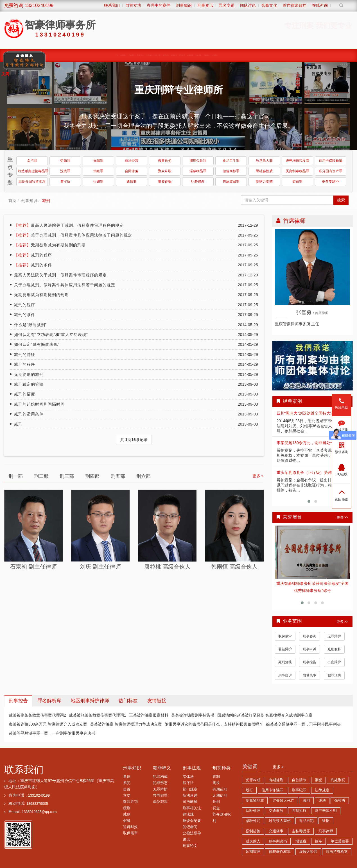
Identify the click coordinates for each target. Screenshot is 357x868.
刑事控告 (309, 662)
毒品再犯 (306, 821)
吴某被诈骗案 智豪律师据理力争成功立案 (126, 724)
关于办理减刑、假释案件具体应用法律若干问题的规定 (73, 235)
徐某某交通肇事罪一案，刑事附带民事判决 (303, 724)
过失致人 (253, 841)
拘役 (216, 783)
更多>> (342, 517)
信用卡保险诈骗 (331, 161)
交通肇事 (276, 831)
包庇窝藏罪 (231, 181)
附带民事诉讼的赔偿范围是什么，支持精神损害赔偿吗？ (214, 724)
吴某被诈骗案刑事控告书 (193, 715)
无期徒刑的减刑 (29, 374)
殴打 (249, 790)
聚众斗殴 (165, 171)
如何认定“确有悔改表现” (37, 344)
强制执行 (299, 811)
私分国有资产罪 (331, 171)
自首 (127, 789)
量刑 (127, 777)
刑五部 (118, 476)
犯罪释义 (162, 768)
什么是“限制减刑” (30, 325)
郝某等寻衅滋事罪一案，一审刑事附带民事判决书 (52, 733)
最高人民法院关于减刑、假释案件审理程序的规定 (69, 225)
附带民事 (309, 675)
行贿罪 (98, 181)
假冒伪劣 (165, 161)
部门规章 (190, 789)
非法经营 (132, 161)
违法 (322, 801)
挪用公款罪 (198, 161)
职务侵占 (198, 181)
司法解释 (190, 802)
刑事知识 (29, 201)
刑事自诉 (285, 675)
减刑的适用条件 (29, 414)
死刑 (216, 802)
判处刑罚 (338, 780)
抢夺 (318, 841)
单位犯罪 (160, 802)
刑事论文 (190, 846)
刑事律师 (326, 831)
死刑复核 (285, 662)
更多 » (258, 476)
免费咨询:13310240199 (29, 5)
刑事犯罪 (299, 790)
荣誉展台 (316, 55)
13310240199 (39, 796)
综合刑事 (265, 55)
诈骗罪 (98, 161)
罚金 (216, 808)
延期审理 (253, 852)
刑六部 (144, 476)
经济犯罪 (215, 55)
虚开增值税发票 (297, 161)
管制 (216, 777)
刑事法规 (192, 768)
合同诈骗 (132, 171)
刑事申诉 (309, 649)
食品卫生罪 (231, 161)
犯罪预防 (334, 675)
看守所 (65, 181)
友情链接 (157, 701)
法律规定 (322, 790)
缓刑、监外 (86, 55)
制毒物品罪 (255, 801)
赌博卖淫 (240, 55)
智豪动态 (291, 55)
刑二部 (41, 476)
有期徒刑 (220, 789)
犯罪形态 (160, 783)
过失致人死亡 (283, 801)
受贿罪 (65, 161)
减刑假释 (334, 649)
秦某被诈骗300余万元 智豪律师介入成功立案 (48, 724)
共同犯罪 (160, 796)
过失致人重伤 (280, 821)
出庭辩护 (334, 662)
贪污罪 (32, 161)
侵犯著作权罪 (280, 852)
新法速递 (190, 796)
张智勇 (340, 801)
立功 (127, 796)
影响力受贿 (264, 181)
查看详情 (313, 552)
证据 (326, 821)
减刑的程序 (33, 255)
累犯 (127, 783)
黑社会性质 (264, 171)
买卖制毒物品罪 (297, 171)
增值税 (301, 841)
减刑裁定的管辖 (29, 384)
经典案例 (58, 55)
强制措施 (253, 831)
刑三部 (67, 476)
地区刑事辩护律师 (90, 701)
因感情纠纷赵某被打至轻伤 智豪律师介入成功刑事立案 (265, 715)
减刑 (46, 201)
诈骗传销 (189, 55)
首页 (12, 201)
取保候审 (114, 55)
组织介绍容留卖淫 (32, 181)
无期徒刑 (220, 796)
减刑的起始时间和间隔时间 (39, 404)
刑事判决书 (278, 841)
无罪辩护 (334, 636)
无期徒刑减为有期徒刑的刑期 (50, 245)
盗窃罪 (297, 181)
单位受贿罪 (340, 841)
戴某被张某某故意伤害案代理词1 (98, 715)
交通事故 (276, 811)
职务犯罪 (139, 55)
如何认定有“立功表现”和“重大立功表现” (51, 335)
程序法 (188, 783)
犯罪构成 (160, 777)
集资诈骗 (165, 181)
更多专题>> (331, 181)
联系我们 (24, 770)
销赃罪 (98, 171)
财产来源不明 (326, 811)
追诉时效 (130, 827)
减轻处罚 (253, 821)
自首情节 (299, 780)
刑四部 (92, 476)
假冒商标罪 (231, 171)
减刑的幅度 (25, 394)
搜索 (341, 200)
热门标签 (128, 701)
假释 (127, 821)
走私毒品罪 (301, 831)
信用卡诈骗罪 (272, 790)
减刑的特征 (25, 355)
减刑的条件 (33, 265)
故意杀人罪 (264, 161)
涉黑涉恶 (164, 55)
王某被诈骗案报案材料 (149, 715)
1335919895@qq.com (39, 812)
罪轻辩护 (285, 649)
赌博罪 (132, 181)
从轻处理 (253, 811)
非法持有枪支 (337, 852)
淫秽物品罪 (198, 171)
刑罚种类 (222, 768)
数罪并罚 (130, 802)
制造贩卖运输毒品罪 (33, 171)
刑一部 (16, 476)
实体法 (188, 777)
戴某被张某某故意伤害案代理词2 (37, 715)
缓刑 (127, 808)
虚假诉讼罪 (308, 852)
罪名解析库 (49, 701)
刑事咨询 (309, 636)
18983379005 (37, 804)
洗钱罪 (65, 171)
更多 (278, 767)
